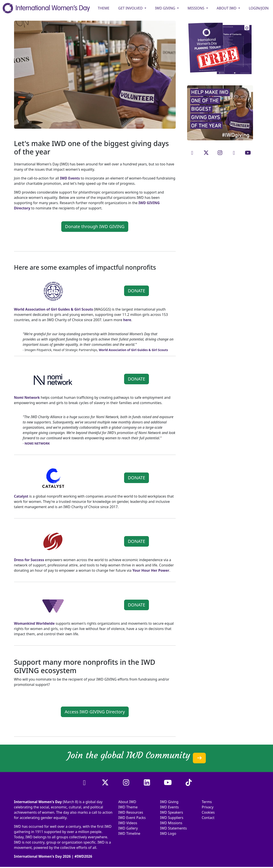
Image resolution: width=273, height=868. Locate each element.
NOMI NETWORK (37, 443)
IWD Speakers (172, 812)
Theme (104, 8)
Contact (208, 818)
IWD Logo (168, 833)
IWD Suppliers (172, 818)
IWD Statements (174, 828)
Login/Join (259, 8)
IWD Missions (171, 823)
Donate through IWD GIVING (95, 226)
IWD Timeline (129, 833)
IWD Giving (169, 802)
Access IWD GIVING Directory (95, 712)
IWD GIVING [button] (166, 8)
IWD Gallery (128, 828)
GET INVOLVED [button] (131, 8)
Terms (207, 802)
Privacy (208, 807)
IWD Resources (131, 812)
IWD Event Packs (132, 818)
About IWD (127, 802)
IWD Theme (128, 807)
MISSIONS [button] (196, 8)
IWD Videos (128, 823)
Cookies (208, 812)
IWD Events (170, 807)
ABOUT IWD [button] (227, 8)
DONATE (136, 291)
